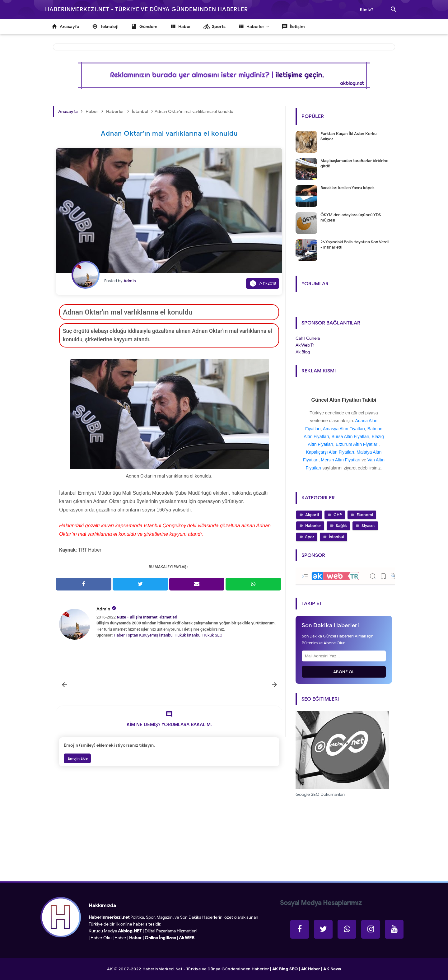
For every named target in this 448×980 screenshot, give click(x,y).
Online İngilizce (160, 938)
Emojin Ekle (77, 758)
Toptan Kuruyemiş (142, 635)
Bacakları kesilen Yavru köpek (348, 188)
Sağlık (341, 526)
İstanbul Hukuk (172, 635)
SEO (219, 635)
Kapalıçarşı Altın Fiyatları (330, 452)
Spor (310, 537)
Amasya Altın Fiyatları (344, 429)
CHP (338, 515)
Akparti (312, 515)
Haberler (313, 526)
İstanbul (336, 537)
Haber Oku (101, 938)
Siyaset (368, 526)
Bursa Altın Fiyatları (350, 436)
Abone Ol (344, 672)
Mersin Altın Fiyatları (341, 460)
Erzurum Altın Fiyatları (357, 444)
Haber (119, 635)
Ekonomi (365, 515)
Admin (103, 609)
